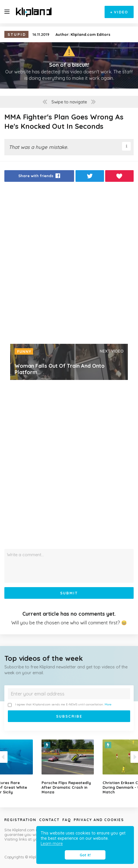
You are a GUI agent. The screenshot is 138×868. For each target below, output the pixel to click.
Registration (20, 820)
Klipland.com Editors (90, 34)
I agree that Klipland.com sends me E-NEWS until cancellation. (60, 705)
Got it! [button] (85, 855)
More (108, 704)
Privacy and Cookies (99, 820)
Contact (49, 820)
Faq (67, 820)
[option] (69, 767)
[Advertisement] (69, 264)
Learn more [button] (52, 844)
